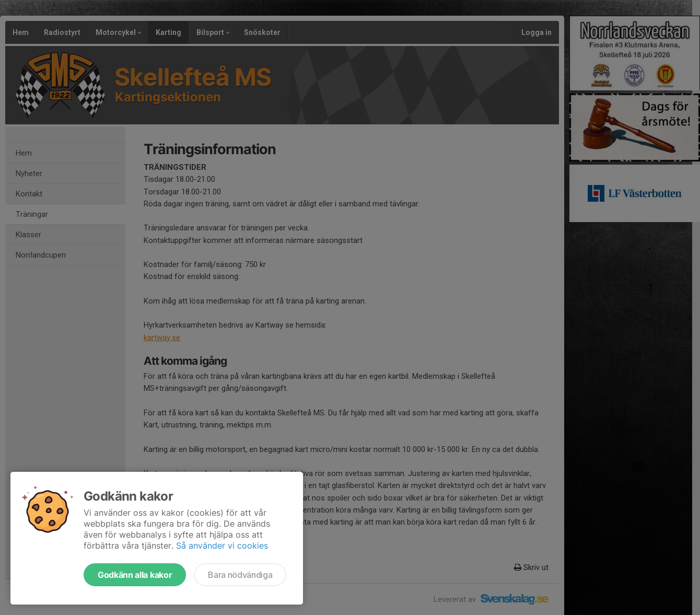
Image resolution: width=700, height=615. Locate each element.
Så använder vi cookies (222, 546)
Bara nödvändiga (240, 575)
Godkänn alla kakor (135, 575)
